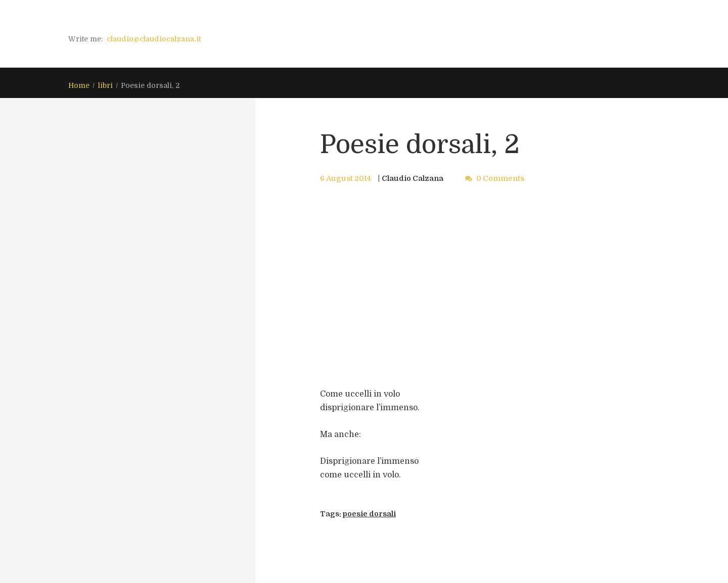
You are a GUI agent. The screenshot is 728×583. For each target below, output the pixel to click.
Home (79, 85)
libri (105, 85)
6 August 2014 (346, 178)
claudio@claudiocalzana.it (154, 39)
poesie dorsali (369, 514)
